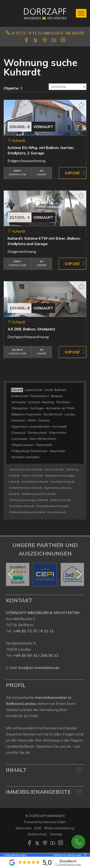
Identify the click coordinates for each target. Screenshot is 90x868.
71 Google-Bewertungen (68, 864)
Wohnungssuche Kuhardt (39, 494)
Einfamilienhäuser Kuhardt (27, 512)
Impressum (24, 828)
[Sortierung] (68, 87)
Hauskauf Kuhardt (62, 482)
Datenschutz (38, 834)
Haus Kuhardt (56, 512)
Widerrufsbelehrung (59, 828)
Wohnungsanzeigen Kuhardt (29, 500)
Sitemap (56, 834)
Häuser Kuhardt (32, 475)
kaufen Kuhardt (61, 500)
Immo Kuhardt (54, 469)
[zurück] (11, 574)
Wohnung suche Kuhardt (26, 469)
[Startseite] (45, 13)
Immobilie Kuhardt (22, 506)
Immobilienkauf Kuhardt (52, 506)
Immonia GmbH (55, 822)
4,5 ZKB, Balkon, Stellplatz (31, 329)
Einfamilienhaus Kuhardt (26, 488)
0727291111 (78, 842)
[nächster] (79, 574)
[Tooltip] (84, 855)
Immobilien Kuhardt (35, 482)
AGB (38, 828)
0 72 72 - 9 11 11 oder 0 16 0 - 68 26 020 (48, 33)
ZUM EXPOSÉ (72, 173)
